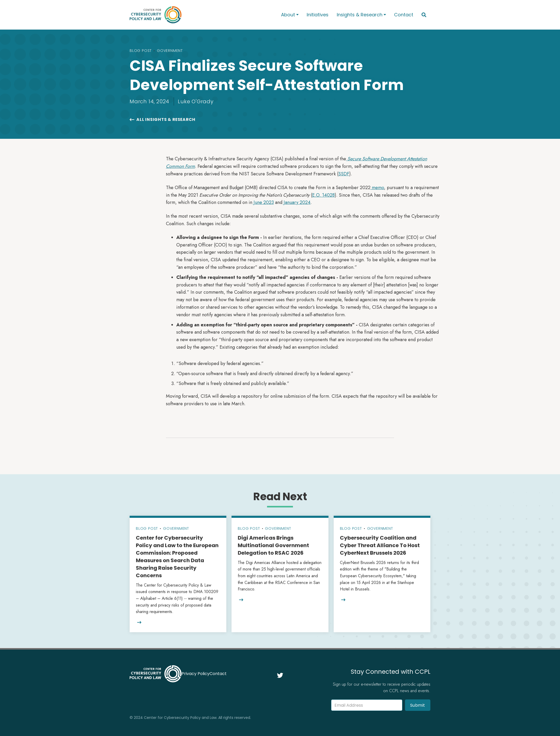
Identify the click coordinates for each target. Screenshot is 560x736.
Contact (404, 15)
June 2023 (263, 202)
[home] (199, 15)
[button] (290, 15)
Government (170, 51)
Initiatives (318, 15)
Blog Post (141, 51)
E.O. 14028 (323, 195)
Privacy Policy (195, 674)
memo (377, 188)
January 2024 (296, 202)
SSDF (344, 174)
